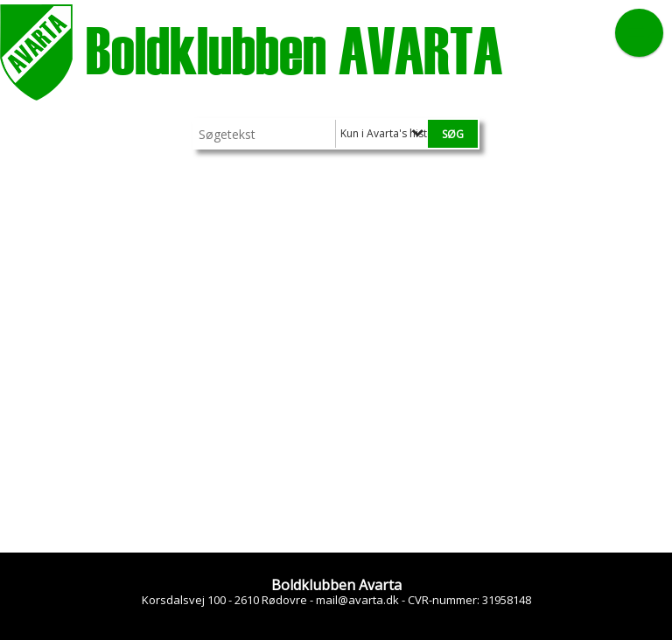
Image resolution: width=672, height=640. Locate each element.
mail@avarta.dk (357, 600)
